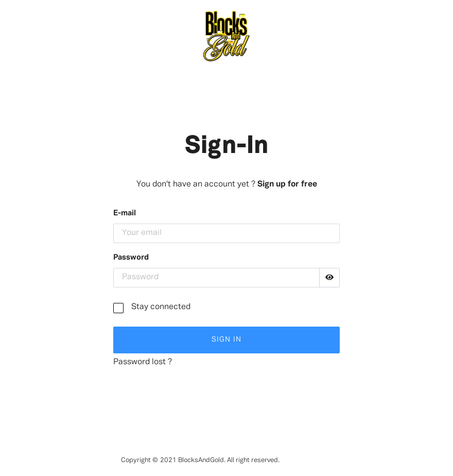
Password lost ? (143, 362)
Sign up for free (287, 184)
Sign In (226, 340)
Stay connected (161, 307)
